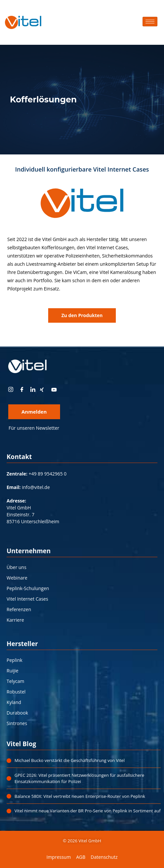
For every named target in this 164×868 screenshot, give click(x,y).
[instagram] (12, 390)
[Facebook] (23, 390)
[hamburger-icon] (150, 22)
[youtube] (56, 390)
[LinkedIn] (34, 390)
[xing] (45, 390)
